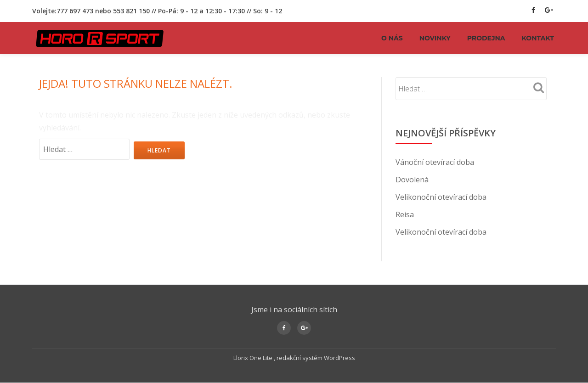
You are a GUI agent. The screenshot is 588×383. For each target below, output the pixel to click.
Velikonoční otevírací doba (441, 197)
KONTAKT (538, 38)
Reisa (405, 214)
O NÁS (392, 38)
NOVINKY (435, 38)
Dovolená (412, 180)
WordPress (339, 358)
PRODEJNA (486, 38)
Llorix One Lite (254, 358)
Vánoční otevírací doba (435, 162)
